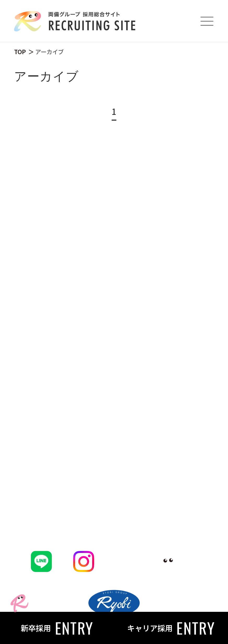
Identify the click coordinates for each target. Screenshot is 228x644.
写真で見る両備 (59, 342)
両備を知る (56, 221)
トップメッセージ (63, 239)
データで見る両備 (63, 327)
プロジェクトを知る (67, 283)
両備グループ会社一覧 (71, 391)
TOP (20, 52)
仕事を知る (56, 374)
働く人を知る (62, 452)
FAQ (41, 524)
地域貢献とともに (72, 476)
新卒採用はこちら (63, 406)
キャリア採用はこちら (71, 421)
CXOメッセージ (59, 253)
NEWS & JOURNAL (78, 500)
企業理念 (47, 298)
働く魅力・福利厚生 (67, 313)
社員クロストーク (63, 268)
